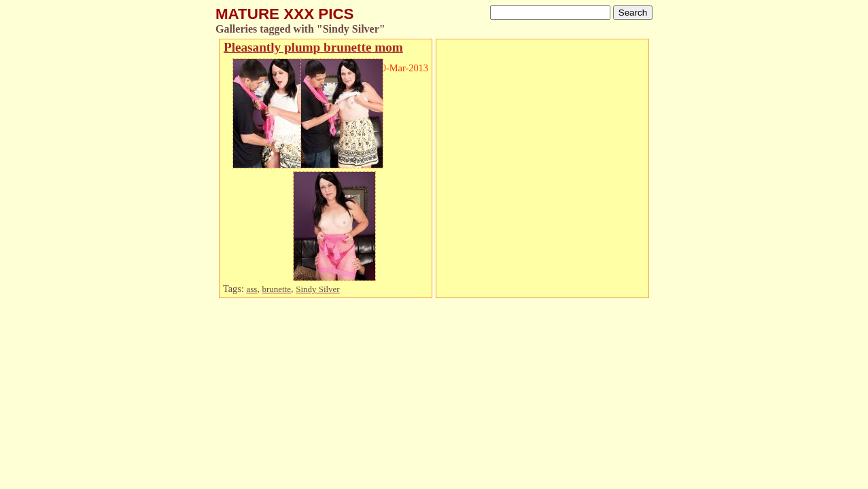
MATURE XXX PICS (285, 14)
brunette (277, 289)
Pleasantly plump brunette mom (313, 47)
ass (252, 289)
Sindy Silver (317, 289)
